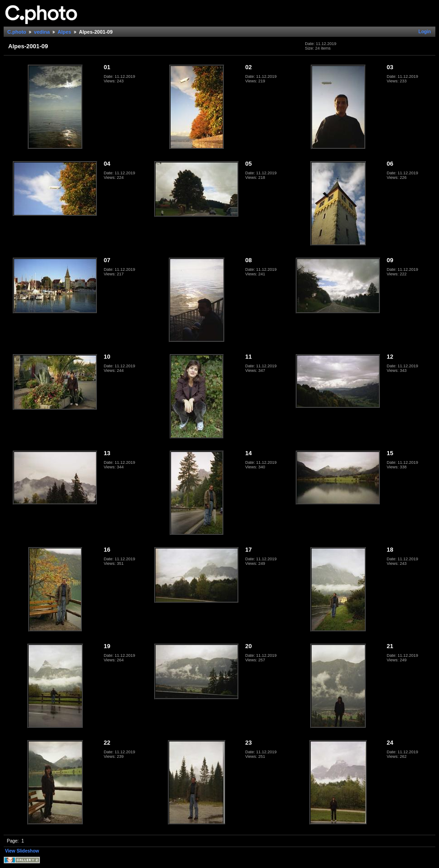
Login (425, 32)
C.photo (17, 32)
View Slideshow (22, 851)
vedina (42, 32)
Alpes (65, 32)
